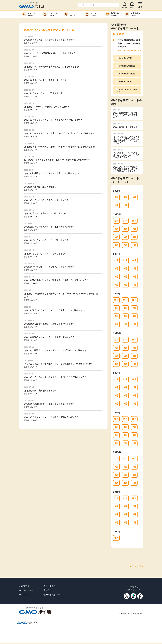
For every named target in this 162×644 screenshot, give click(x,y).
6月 (116, 237)
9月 (116, 229)
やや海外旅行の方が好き (126, 74)
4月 (125, 197)
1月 (125, 205)
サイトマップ (25, 595)
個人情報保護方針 (51, 595)
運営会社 (47, 590)
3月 (134, 197)
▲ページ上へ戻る (136, 566)
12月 (116, 221)
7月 (134, 229)
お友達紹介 (24, 586)
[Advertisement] (46, 553)
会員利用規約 (49, 586)
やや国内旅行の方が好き (126, 66)
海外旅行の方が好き (124, 82)
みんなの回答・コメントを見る (130, 51)
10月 (134, 221)
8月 (125, 229)
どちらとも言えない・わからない (126, 90)
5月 (116, 197)
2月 (116, 205)
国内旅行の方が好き (124, 58)
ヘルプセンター (26, 590)
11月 (125, 221)
